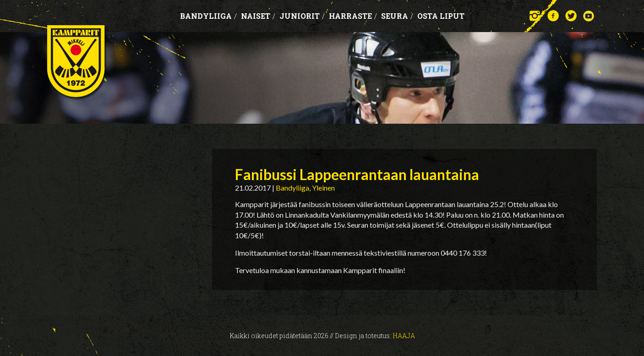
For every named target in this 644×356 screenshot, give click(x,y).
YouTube (589, 16)
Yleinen (323, 188)
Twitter (571, 16)
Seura (397, 16)
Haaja (404, 336)
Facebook (553, 16)
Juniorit (302, 16)
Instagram (535, 16)
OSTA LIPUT (441, 16)
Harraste (353, 16)
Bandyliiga (208, 16)
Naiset (258, 16)
